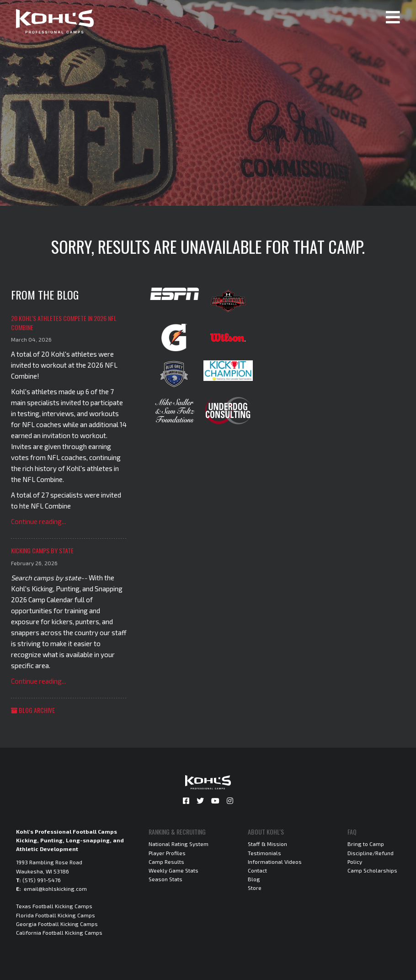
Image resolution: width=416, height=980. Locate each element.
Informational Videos (275, 862)
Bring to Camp (366, 844)
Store (255, 888)
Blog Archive (33, 710)
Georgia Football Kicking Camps (57, 924)
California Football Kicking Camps (59, 932)
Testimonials (264, 853)
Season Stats (165, 879)
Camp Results (166, 862)
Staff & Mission (267, 844)
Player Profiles (167, 853)
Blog (254, 879)
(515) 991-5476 (42, 880)
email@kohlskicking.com (55, 889)
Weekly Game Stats (173, 870)
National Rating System (179, 844)
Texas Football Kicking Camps (54, 906)
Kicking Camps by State (42, 550)
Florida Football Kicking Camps (56, 915)
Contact (257, 870)
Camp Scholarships (372, 870)
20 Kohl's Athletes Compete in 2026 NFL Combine (64, 323)
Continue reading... (38, 521)
